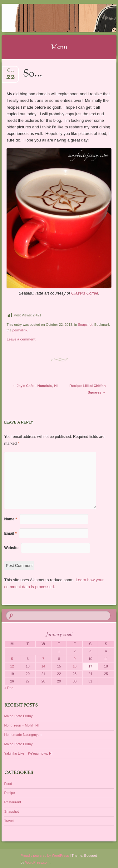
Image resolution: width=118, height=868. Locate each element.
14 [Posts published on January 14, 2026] (43, 666)
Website (12, 548)
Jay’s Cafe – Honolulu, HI (35, 386)
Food (8, 784)
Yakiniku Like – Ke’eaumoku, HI (29, 753)
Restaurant (13, 802)
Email (11, 533)
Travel (9, 821)
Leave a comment (21, 339)
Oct (10, 72)
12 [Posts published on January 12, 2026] (12, 666)
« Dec (9, 688)
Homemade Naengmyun (23, 735)
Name (11, 519)
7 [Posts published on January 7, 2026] (43, 659)
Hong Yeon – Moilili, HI (22, 725)
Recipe (10, 793)
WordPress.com (37, 862)
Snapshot (85, 325)
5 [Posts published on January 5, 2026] (12, 659)
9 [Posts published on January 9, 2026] (75, 659)
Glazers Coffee (85, 293)
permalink (20, 330)
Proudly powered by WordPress (45, 856)
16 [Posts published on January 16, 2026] (75, 666)
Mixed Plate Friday (19, 716)
